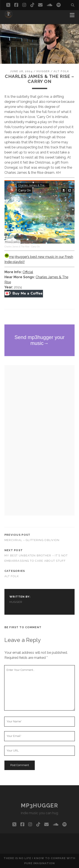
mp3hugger (39, 806)
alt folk (61, 71)
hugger (43, 71)
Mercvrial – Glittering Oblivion (32, 540)
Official (28, 272)
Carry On (35, 247)
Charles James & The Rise (17, 247)
